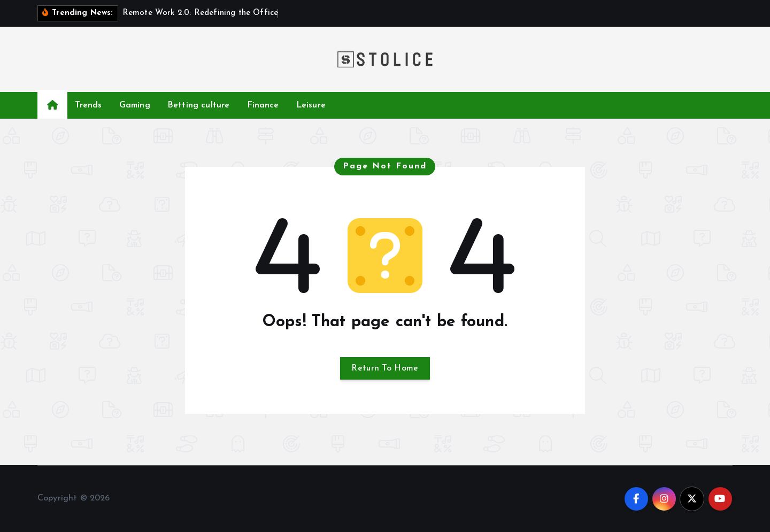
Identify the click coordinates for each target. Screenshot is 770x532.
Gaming (135, 105)
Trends (88, 105)
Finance (263, 105)
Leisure (311, 105)
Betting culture (198, 105)
